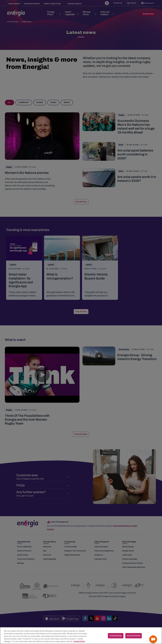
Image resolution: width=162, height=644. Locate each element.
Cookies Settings (116, 638)
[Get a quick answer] (153, 639)
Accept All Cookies (134, 638)
